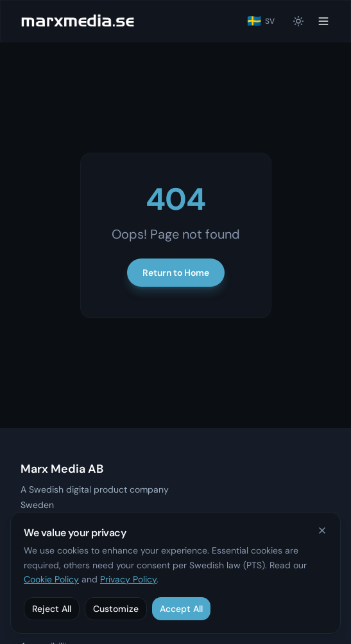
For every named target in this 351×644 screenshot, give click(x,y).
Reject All (52, 609)
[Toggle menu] (323, 21)
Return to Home (176, 273)
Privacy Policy (128, 579)
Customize (116, 609)
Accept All (181, 609)
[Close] (322, 530)
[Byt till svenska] (261, 21)
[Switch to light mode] (298, 21)
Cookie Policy (51, 579)
